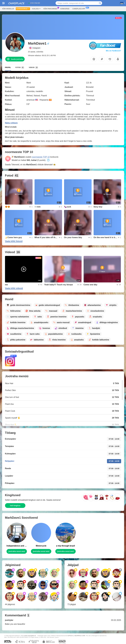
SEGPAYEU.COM (80, 636)
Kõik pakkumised (51, 9)
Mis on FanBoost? (113, 51)
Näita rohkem (11, 123)
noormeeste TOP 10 (41, 157)
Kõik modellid (8, 9)
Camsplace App (79, 9)
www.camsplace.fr (30, 636)
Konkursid (65, 9)
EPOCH (70, 636)
